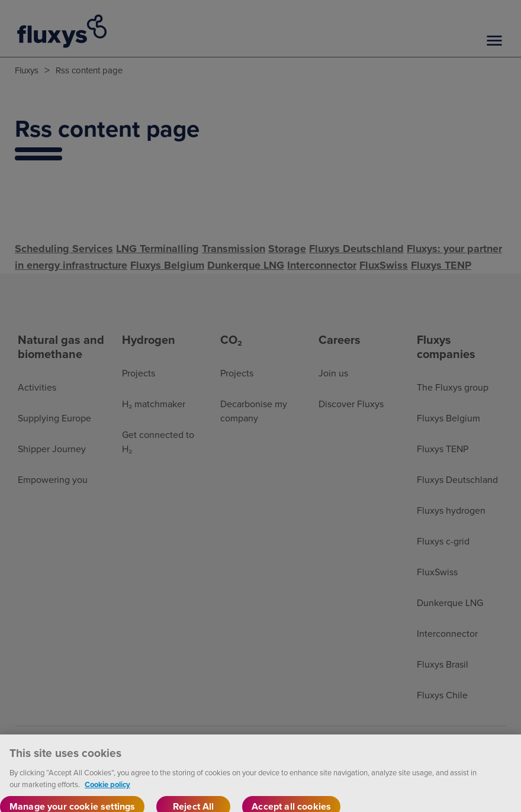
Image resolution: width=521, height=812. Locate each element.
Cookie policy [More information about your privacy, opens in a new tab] (107, 792)
